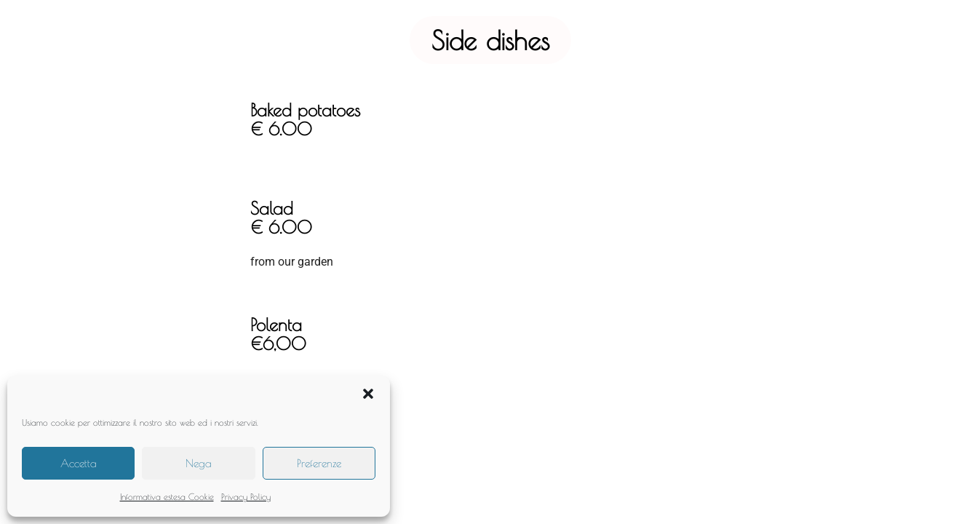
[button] (368, 394)
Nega (199, 463)
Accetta (79, 463)
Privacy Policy (246, 496)
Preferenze (319, 463)
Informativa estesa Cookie (167, 496)
